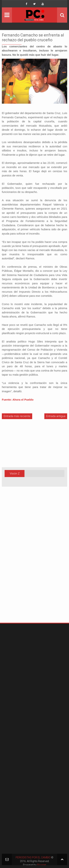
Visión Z (15, 474)
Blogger (42, 865)
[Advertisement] (13, 561)
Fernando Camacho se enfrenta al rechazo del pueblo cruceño (33, 37)
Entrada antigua (56, 416)
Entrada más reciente (17, 416)
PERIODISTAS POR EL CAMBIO (33, 857)
